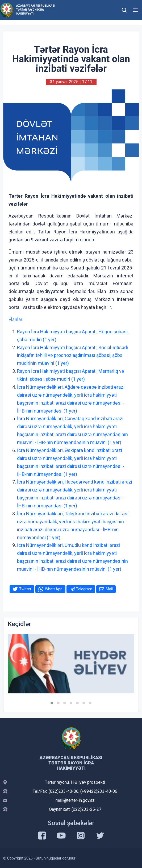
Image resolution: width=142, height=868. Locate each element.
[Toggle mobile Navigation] (135, 10)
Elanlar (15, 319)
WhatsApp (54, 589)
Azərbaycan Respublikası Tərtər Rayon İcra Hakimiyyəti (36, 10)
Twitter (25, 589)
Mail (109, 589)
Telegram (84, 589)
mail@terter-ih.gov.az (75, 800)
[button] (52, 703)
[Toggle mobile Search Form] (124, 9)
